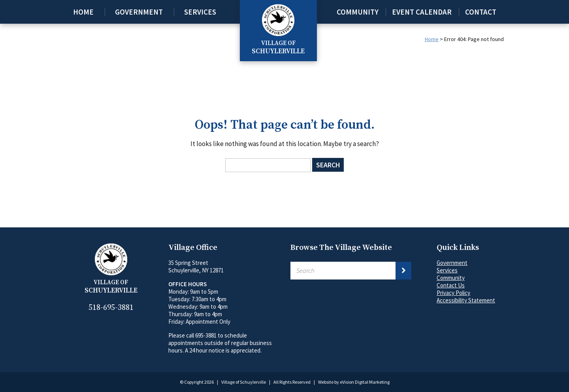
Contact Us (451, 285)
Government (139, 12)
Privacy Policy (453, 293)
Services (200, 12)
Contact (481, 12)
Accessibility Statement (466, 300)
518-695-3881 (111, 308)
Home (83, 12)
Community (358, 12)
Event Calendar (422, 12)
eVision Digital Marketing (365, 382)
